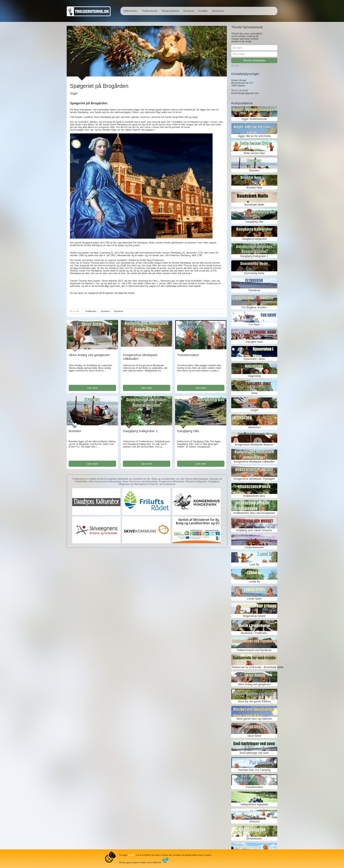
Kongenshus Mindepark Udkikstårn (254, 462)
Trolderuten (91, 311)
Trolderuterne (150, 11)
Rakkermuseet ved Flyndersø (254, 650)
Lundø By (254, 582)
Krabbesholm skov (254, 496)
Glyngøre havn (254, 342)
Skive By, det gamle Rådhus (254, 701)
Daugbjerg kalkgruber (254, 239)
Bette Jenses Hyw (254, 153)
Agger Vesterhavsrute (254, 119)
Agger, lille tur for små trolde (254, 136)
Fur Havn (254, 325)
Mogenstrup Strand (254, 616)
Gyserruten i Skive (254, 359)
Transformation (188, 355)
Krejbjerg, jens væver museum (254, 530)
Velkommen (130, 11)
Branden (75, 431)
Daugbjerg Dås (188, 431)
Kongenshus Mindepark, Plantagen (254, 479)
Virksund (254, 822)
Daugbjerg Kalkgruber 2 (140, 431)
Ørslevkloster (254, 839)
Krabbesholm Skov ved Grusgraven (254, 513)
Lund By (254, 564)
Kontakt (203, 11)
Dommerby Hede (254, 273)
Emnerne (189, 11)
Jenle (254, 393)
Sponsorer (218, 11)
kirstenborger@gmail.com (245, 93)
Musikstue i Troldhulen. (254, 633)
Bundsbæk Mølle (254, 205)
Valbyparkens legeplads (254, 804)
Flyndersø (254, 290)
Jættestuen (254, 427)
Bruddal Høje (254, 188)
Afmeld (235, 66)
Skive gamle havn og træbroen (254, 719)
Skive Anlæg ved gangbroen (89, 355)
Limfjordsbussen (254, 547)
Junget (254, 410)
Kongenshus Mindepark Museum (254, 445)
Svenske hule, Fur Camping (254, 770)
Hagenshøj (254, 376)
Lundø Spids (254, 599)
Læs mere (92, 388)
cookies (132, 855)
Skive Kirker (254, 736)
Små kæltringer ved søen (254, 753)
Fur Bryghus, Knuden (254, 307)
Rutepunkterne (170, 11)
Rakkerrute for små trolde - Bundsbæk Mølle (254, 667)
